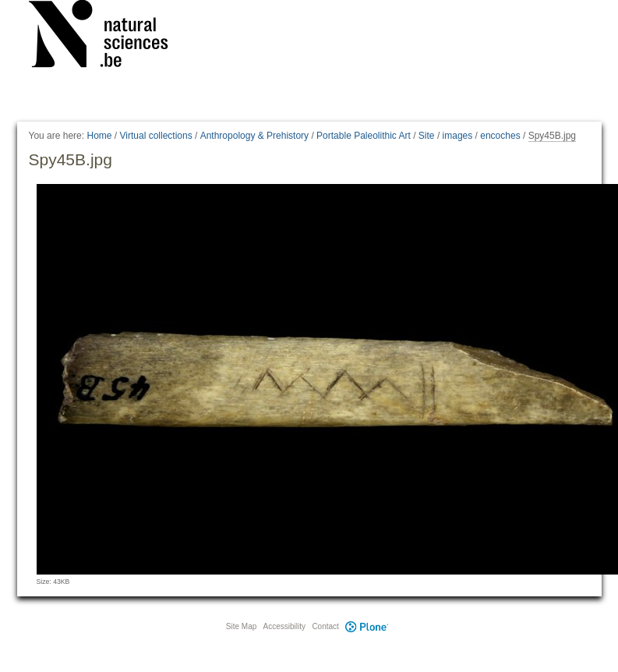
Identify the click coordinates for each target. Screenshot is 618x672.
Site (427, 136)
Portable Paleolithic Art (364, 136)
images (458, 136)
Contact (325, 626)
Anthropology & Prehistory (254, 136)
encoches (500, 136)
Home (99, 136)
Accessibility (284, 626)
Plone (367, 626)
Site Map (241, 626)
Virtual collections (156, 136)
